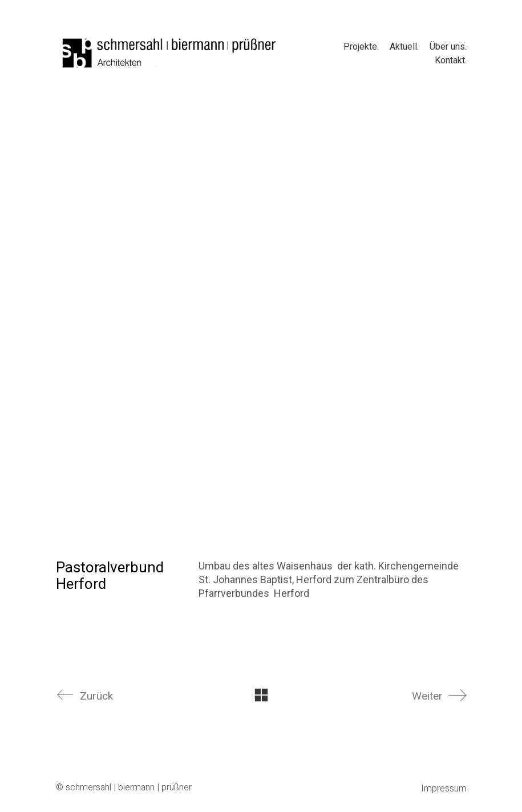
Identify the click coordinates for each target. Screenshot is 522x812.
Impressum (444, 789)
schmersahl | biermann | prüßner (129, 788)
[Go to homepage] (170, 53)
